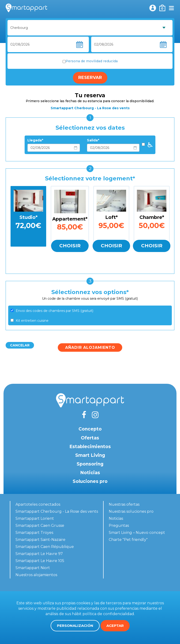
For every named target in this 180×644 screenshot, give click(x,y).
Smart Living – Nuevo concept (137, 533)
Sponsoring (90, 464)
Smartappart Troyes (34, 533)
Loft (111, 217)
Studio (28, 217)
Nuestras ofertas (124, 504)
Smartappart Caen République (45, 547)
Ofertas (90, 438)
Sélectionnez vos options (89, 292)
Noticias (90, 473)
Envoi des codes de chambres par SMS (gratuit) (54, 311)
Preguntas (119, 526)
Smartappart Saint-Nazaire (40, 540)
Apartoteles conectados (38, 504)
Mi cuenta (153, 8)
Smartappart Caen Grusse (40, 526)
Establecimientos (90, 447)
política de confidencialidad (108, 614)
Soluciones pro (90, 481)
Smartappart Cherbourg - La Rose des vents (57, 511)
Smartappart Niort (33, 568)
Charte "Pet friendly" (128, 540)
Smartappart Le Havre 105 (40, 561)
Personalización (75, 626)
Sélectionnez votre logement (89, 178)
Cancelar (20, 345)
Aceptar (115, 626)
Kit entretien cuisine (32, 321)
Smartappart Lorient (35, 518)
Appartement (69, 219)
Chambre (151, 217)
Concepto (90, 429)
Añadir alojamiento (90, 347)
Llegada (35, 140)
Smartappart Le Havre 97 (39, 554)
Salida (92, 140)
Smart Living (90, 455)
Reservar (90, 78)
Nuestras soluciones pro (131, 511)
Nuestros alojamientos (36, 575)
